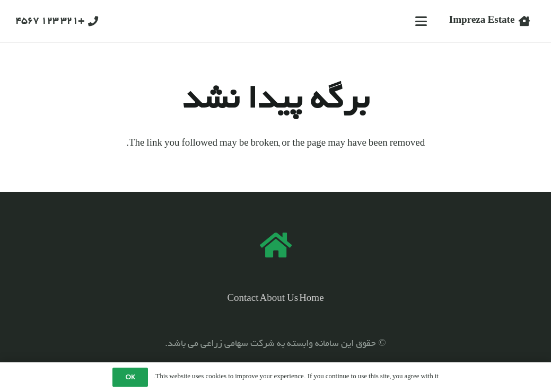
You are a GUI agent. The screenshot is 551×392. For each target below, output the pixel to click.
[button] (421, 21)
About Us (279, 299)
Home (311, 299)
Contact (243, 299)
